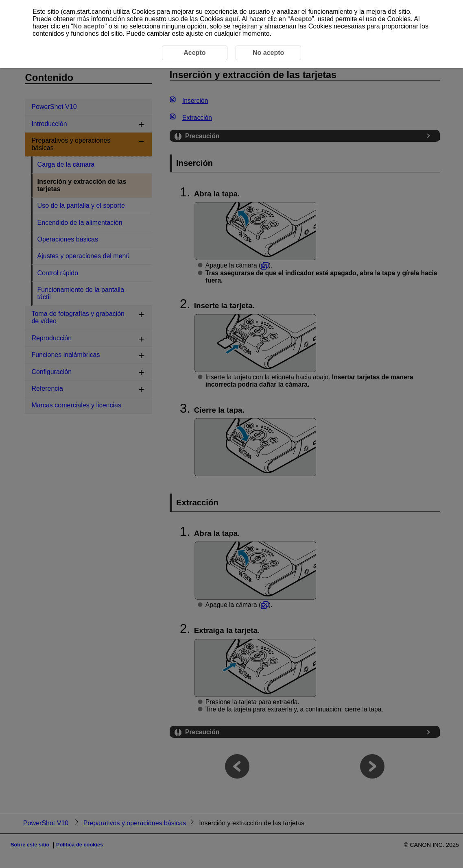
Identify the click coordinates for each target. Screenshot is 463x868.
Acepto (301, 19)
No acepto (89, 26)
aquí (232, 19)
